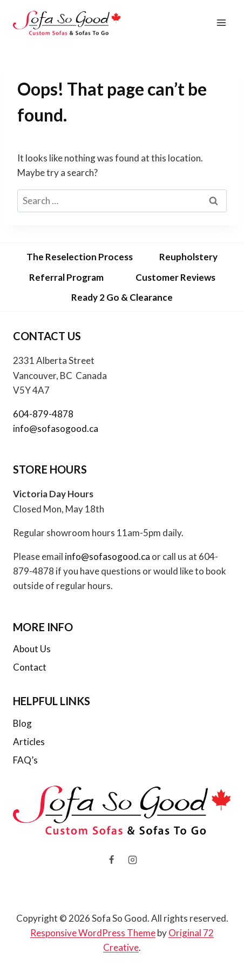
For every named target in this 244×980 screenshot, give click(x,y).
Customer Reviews (175, 277)
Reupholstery (188, 257)
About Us (32, 649)
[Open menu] (221, 23)
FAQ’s (25, 760)
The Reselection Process (80, 257)
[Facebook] (111, 860)
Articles (29, 742)
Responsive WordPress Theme (93, 933)
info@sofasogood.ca (56, 428)
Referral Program (66, 277)
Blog (22, 723)
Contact (30, 667)
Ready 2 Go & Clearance (122, 297)
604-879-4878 (43, 414)
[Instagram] (133, 860)
